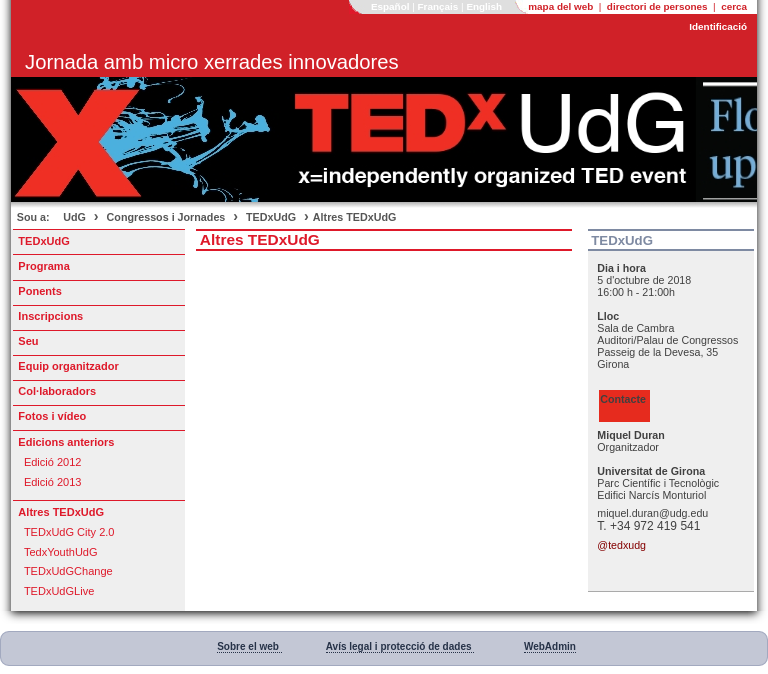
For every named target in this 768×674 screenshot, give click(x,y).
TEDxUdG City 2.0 (69, 532)
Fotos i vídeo (52, 416)
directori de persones (659, 6)
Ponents (39, 291)
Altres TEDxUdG (355, 217)
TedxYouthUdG (61, 552)
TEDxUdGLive (59, 591)
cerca (734, 6)
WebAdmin (550, 646)
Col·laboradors (57, 391)
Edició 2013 (53, 482)
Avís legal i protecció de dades (400, 646)
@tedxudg (621, 545)
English (485, 6)
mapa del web (562, 6)
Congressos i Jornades (166, 217)
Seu (28, 341)
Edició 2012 (53, 462)
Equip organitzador (68, 366)
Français (440, 6)
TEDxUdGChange (68, 571)
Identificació (718, 26)
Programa (43, 266)
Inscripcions (50, 316)
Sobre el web (249, 646)
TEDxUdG (271, 217)
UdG (74, 217)
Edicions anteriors (66, 442)
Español (391, 6)
